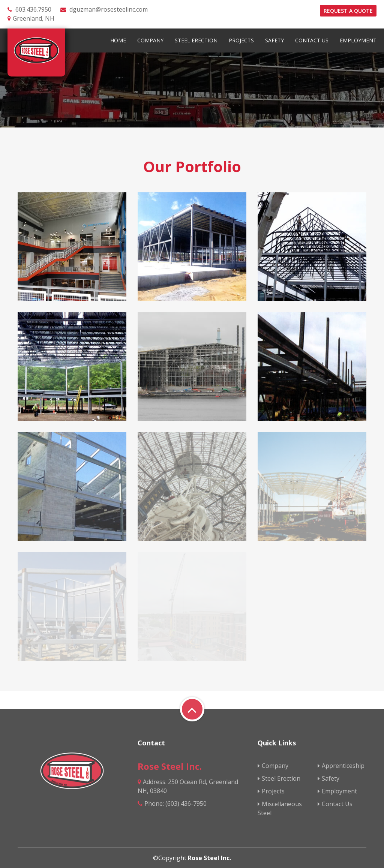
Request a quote (348, 11)
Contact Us (312, 40)
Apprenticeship (341, 766)
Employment (358, 40)
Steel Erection (196, 40)
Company (150, 40)
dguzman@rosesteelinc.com (109, 9)
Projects (241, 40)
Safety (274, 40)
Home (118, 40)
